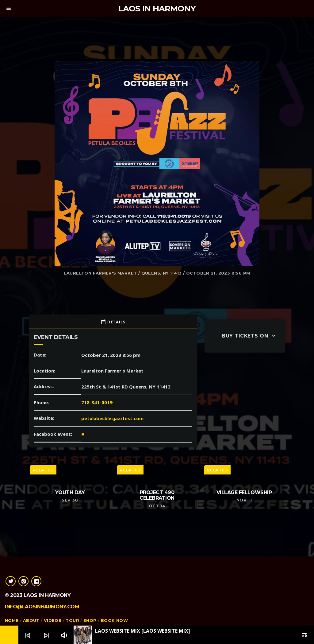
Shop (90, 620)
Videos (53, 620)
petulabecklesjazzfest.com (112, 418)
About (31, 620)
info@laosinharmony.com (42, 607)
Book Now (114, 620)
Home (12, 620)
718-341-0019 (97, 402)
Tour (72, 620)
